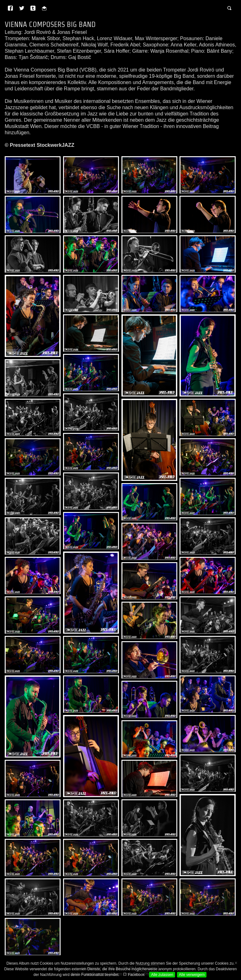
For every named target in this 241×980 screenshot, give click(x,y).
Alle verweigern (192, 975)
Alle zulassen (162, 975)
